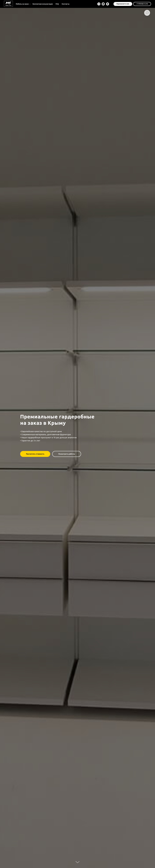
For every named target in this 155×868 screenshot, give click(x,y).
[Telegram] (99, 4)
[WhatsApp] (103, 4)
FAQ (57, 4)
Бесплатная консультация (43, 4)
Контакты (66, 4)
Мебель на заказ (22, 4)
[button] (123, 4)
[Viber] (108, 4)
